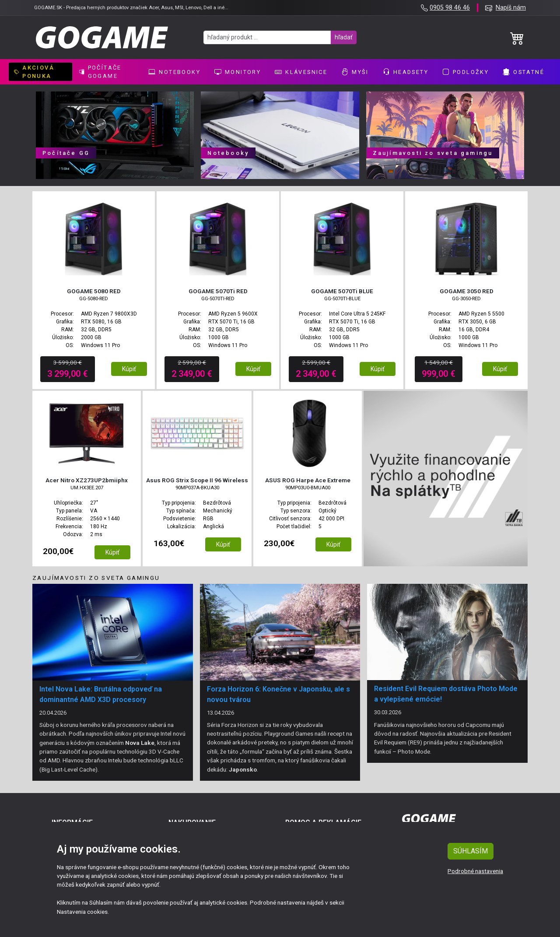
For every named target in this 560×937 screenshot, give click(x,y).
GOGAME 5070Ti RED (218, 291)
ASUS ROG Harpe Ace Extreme (308, 480)
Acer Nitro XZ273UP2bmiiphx (87, 480)
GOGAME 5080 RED (94, 291)
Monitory (238, 72)
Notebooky (174, 72)
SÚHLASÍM (471, 851)
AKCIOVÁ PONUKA (34, 72)
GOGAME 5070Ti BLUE (342, 291)
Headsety (406, 72)
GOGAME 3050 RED (467, 291)
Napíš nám (511, 8)
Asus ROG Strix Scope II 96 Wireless (197, 480)
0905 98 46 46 (450, 8)
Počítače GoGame (100, 72)
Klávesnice (301, 72)
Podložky (465, 72)
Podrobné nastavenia (475, 871)
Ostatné (523, 72)
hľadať (344, 37)
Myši (355, 72)
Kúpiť (129, 369)
